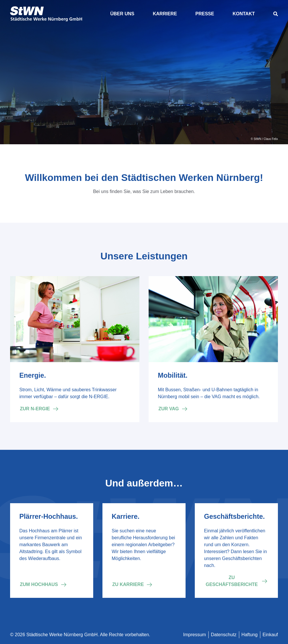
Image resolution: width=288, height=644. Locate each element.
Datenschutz (224, 635)
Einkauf (270, 635)
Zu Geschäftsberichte (232, 581)
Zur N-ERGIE (35, 409)
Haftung (250, 635)
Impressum (195, 635)
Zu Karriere (128, 584)
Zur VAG (169, 409)
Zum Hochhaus (39, 584)
